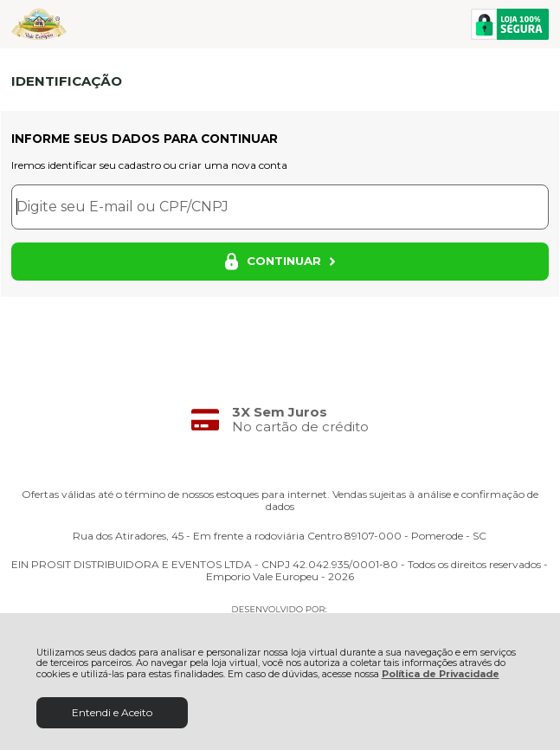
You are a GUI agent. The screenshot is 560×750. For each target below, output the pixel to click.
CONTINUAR (280, 262)
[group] (280, 420)
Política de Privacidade (441, 674)
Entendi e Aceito (112, 712)
